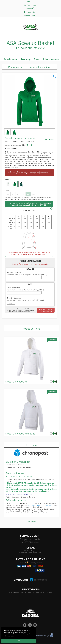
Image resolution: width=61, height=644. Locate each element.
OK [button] (19, 641)
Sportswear (10, 59)
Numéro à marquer (15, 298)
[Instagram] (36, 626)
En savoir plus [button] (9, 636)
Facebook (30, 9)
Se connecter (30, 12)
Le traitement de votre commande (41, 505)
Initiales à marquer (14, 273)
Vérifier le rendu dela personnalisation (46, 310)
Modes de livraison (31, 541)
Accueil (30, 2)
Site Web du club (30, 5)
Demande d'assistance (31, 543)
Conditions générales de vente (30, 553)
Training (26, 59)
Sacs (37, 59)
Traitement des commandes (30, 539)
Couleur (9, 179)
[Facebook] (25, 626)
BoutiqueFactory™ (45, 636)
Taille (8, 191)
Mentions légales (30, 551)
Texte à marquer (14, 288)
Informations (51, 59)
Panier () (30, 15)
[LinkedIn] (30, 626)
